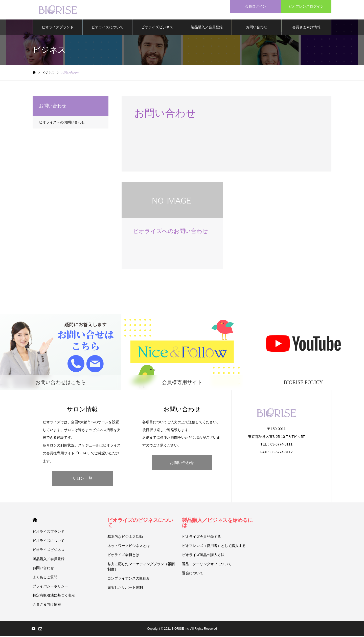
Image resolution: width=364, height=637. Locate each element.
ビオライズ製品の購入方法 (203, 556)
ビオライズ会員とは (123, 556)
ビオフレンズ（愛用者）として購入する (214, 546)
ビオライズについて (107, 28)
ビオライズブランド (58, 28)
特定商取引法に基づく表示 (54, 596)
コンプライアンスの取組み (129, 579)
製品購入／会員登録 (207, 28)
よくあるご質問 (45, 578)
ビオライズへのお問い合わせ (62, 123)
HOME (35, 521)
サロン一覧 (82, 479)
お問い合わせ (257, 28)
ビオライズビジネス (157, 28)
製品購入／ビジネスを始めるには (217, 523)
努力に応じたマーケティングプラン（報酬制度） (141, 567)
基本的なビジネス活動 (125, 537)
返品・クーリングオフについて (207, 565)
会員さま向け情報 (306, 28)
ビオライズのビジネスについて (140, 523)
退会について (193, 574)
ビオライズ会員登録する (201, 537)
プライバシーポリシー (50, 587)
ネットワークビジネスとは (129, 546)
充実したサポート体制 (125, 588)
